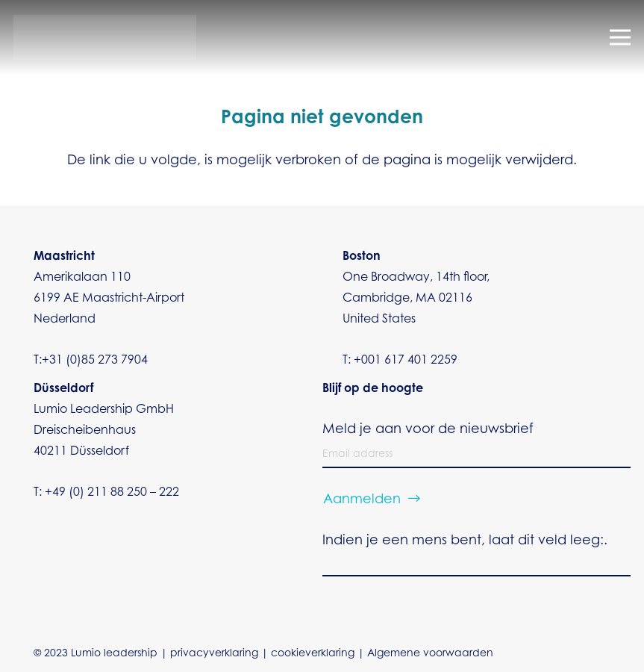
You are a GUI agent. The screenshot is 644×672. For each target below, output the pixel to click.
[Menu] (620, 37)
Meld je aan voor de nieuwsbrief (428, 430)
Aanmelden (362, 500)
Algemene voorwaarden (430, 654)
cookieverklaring (313, 654)
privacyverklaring (214, 654)
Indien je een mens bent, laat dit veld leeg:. (465, 541)
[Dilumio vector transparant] (105, 37)
